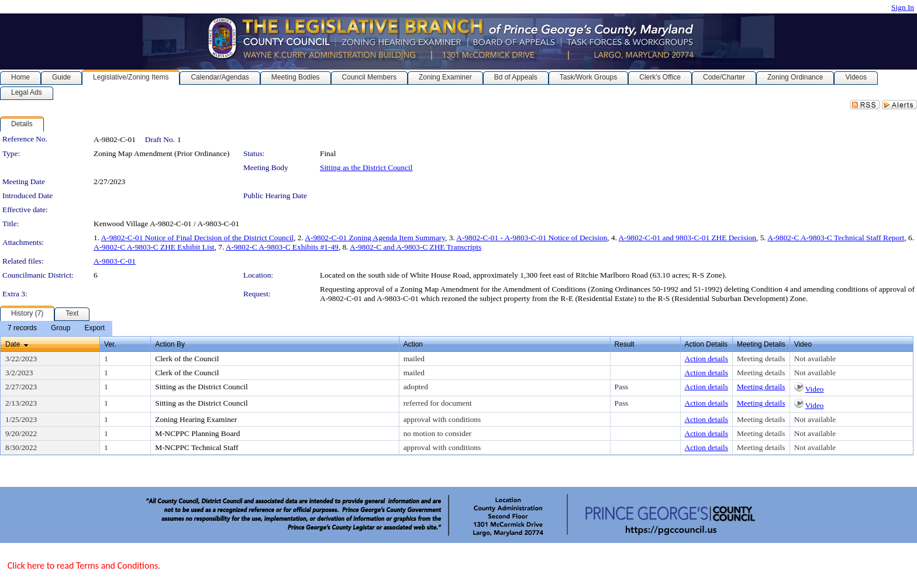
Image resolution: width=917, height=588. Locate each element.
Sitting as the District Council (366, 167)
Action (413, 344)
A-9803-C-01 (115, 261)
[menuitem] (22, 328)
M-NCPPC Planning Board (197, 433)
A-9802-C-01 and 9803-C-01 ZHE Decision (687, 238)
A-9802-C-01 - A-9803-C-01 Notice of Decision (532, 238)
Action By (170, 344)
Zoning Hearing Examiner (196, 419)
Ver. (110, 344)
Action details (706, 359)
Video (815, 389)
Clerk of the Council (187, 359)
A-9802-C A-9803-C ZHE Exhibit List (154, 247)
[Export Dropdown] (94, 328)
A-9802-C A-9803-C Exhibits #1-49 (282, 247)
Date (13, 344)
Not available (815, 359)
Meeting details (761, 359)
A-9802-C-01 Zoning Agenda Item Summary (375, 238)
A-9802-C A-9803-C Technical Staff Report (836, 238)
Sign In (903, 7)
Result (625, 344)
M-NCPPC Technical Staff (196, 447)
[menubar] (56, 328)
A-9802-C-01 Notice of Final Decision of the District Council (197, 238)
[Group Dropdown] (61, 328)
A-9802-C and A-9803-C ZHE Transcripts (416, 247)
